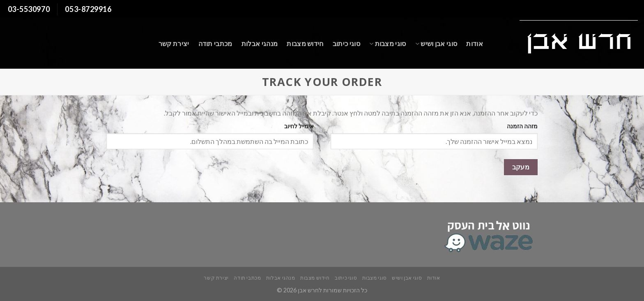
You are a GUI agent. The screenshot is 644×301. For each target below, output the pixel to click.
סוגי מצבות (388, 44)
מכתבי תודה (215, 43)
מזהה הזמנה (522, 126)
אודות (475, 43)
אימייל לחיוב (299, 126)
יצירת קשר (174, 43)
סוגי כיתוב (346, 43)
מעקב (521, 167)
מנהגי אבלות (260, 43)
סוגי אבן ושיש (436, 44)
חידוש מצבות (305, 43)
